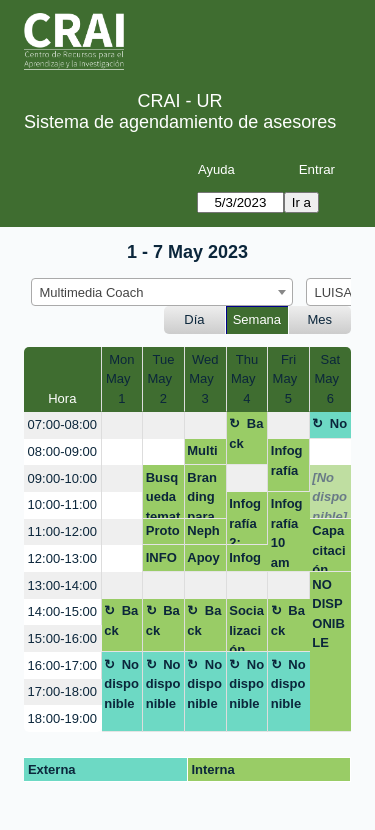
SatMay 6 (330, 379)
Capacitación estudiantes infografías (329, 547)
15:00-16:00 (62, 638)
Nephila (203, 534)
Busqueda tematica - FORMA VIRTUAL (163, 494)
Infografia (245, 561)
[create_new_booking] (122, 425)
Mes (320, 319)
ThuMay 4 (247, 379)
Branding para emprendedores (204, 494)
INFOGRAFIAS (161, 561)
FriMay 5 (289, 379)
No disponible (329, 427)
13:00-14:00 (62, 585)
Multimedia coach (202, 454)
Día (194, 319)
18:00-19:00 (62, 718)
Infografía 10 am (287, 533)
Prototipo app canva (163, 534)
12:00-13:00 (62, 558)
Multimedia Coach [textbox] (92, 292)
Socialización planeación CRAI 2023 (246, 627)
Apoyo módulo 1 (204, 561)
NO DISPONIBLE (328, 614)
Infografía (287, 460)
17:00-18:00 (62, 691)
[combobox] (162, 292)
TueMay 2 (164, 379)
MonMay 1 (122, 379)
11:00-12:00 (62, 531)
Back (246, 433)
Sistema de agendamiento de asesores (180, 122)
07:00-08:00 (62, 424)
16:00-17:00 (62, 665)
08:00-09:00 (62, 451)
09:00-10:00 (62, 478)
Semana (257, 319)
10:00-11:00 (62, 504)
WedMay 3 (205, 379)
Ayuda (216, 169)
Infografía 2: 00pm (246, 520)
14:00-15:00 (62, 611)
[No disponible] (329, 494)
